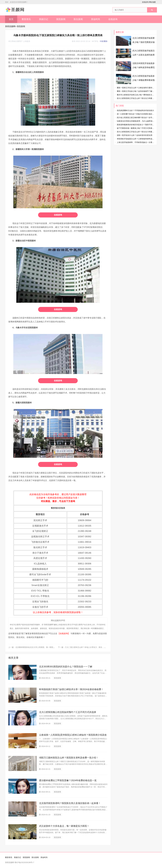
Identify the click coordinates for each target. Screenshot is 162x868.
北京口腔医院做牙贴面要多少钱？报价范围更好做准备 (144, 42)
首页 (11, 19)
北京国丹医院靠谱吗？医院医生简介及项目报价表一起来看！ (70, 803)
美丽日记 (44, 19)
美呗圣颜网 (10, 26)
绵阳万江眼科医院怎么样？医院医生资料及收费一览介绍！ (69, 758)
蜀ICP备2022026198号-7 (24, 862)
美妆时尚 (96, 19)
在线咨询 (145, 2)
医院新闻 (61, 19)
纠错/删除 (104, 41)
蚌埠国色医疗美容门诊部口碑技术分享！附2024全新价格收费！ (71, 689)
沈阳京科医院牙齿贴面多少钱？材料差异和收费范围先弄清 (144, 67)
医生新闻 (78, 19)
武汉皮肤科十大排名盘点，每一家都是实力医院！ (64, 826)
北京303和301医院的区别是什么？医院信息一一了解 (66, 667)
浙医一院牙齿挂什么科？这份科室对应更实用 (135, 135)
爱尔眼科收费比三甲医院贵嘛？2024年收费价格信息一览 (68, 780)
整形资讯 (26, 19)
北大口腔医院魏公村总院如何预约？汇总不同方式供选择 (68, 712)
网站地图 (152, 2)
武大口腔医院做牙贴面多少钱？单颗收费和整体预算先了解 (144, 80)
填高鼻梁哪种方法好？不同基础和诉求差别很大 (135, 110)
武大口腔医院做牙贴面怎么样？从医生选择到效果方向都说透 (144, 55)
